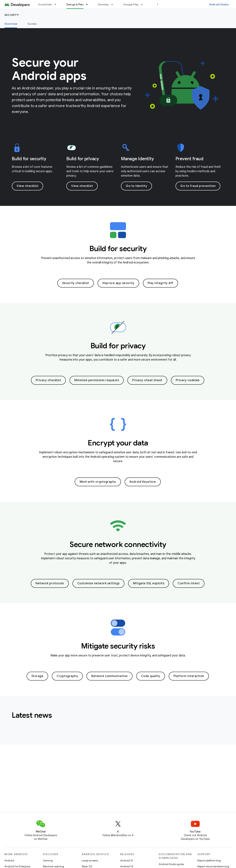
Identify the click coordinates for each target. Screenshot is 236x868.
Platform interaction (189, 676)
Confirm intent (189, 583)
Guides (32, 24)
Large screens (90, 860)
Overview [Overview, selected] (11, 24)
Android (9, 860)
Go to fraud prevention (198, 186)
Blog (160, 4)
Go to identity (136, 186)
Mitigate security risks (118, 646)
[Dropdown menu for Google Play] (143, 4)
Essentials (45, 4)
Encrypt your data (118, 443)
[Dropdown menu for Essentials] (57, 4)
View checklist (27, 186)
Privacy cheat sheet (147, 380)
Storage (37, 676)
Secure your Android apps (49, 69)
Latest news (32, 715)
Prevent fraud (189, 159)
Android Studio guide (171, 864)
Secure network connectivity (118, 544)
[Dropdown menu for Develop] (114, 4)
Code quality (151, 676)
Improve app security (118, 283)
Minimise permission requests (97, 380)
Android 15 (127, 860)
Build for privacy (83, 159)
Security (12, 15)
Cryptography (67, 676)
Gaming (48, 860)
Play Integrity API (160, 283)
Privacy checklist (48, 380)
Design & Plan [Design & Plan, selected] (75, 4)
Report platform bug (209, 860)
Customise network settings (98, 583)
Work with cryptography (98, 482)
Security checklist (76, 283)
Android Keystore (143, 482)
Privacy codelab (188, 380)
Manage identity (137, 159)
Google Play (131, 4)
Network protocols (50, 583)
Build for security (29, 159)
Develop (103, 4)
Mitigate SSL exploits (149, 583)
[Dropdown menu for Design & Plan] (88, 4)
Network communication (110, 676)
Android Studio (219, 4)
